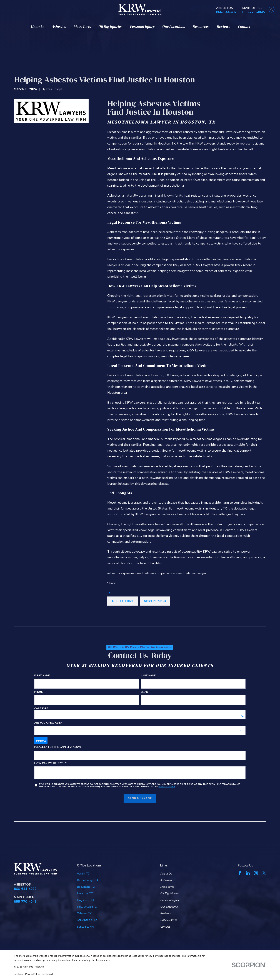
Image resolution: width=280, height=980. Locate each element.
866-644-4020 (227, 12)
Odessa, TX (84, 913)
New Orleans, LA (88, 907)
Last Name (148, 676)
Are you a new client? (50, 723)
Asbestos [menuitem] (59, 27)
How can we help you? (50, 763)
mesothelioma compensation (155, 573)
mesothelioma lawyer (191, 573)
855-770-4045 (254, 12)
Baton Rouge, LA (88, 880)
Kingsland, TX (86, 900)
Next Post (155, 601)
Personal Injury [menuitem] (142, 27)
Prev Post (123, 601)
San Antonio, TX (87, 920)
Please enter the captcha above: (58, 747)
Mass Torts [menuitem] (82, 27)
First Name (42, 676)
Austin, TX (83, 874)
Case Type (41, 708)
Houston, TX (85, 893)
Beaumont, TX (86, 887)
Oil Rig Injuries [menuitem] (110, 27)
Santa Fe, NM (85, 927)
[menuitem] (18, 974)
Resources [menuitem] (201, 27)
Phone (39, 692)
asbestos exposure (121, 573)
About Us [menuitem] (37, 27)
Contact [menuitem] (244, 27)
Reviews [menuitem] (223, 27)
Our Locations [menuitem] (173, 27)
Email (145, 692)
